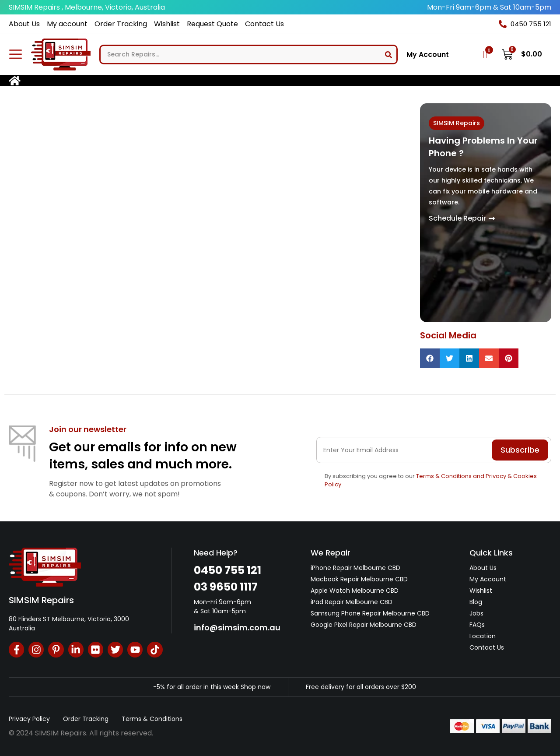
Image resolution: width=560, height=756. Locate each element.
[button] (430, 358)
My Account (428, 55)
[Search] (388, 55)
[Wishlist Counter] (485, 55)
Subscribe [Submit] (520, 450)
